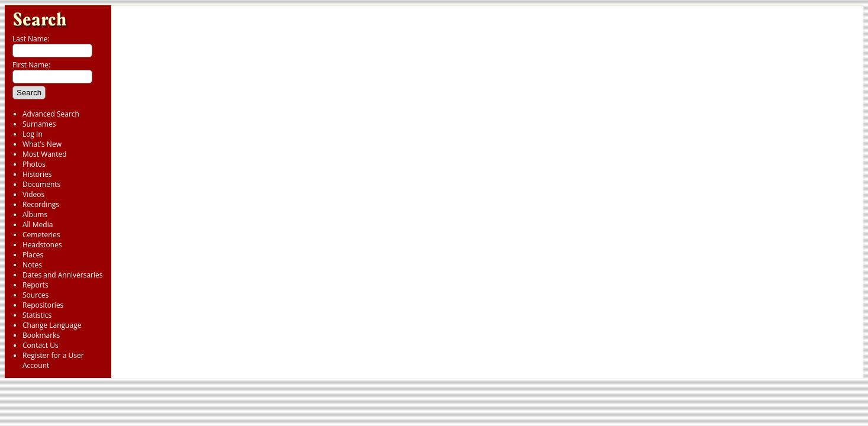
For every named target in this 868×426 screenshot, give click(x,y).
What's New (42, 144)
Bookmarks (41, 335)
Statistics (37, 315)
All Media (38, 225)
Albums (35, 214)
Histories (37, 174)
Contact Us (41, 345)
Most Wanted (45, 154)
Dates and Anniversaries (62, 275)
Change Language (52, 325)
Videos (33, 194)
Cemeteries (41, 235)
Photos (34, 164)
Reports (36, 285)
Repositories (43, 305)
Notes (32, 265)
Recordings (41, 204)
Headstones (42, 245)
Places (33, 255)
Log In (33, 134)
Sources (36, 295)
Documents (41, 184)
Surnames (39, 124)
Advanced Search (51, 114)
